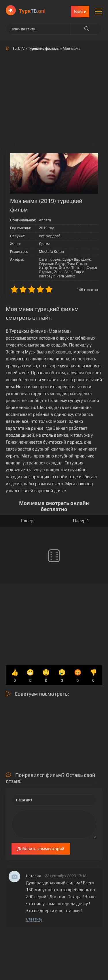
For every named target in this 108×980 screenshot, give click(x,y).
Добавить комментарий (41, 849)
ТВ (32, 11)
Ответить (34, 919)
